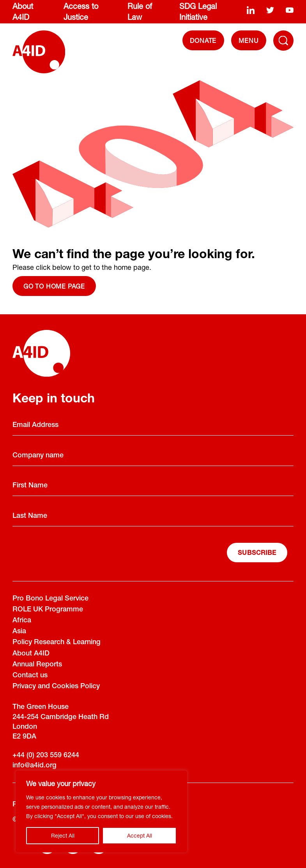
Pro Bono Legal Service (50, 599)
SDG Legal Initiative (198, 12)
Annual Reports (37, 665)
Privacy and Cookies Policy (56, 687)
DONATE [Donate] (203, 40)
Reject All (63, 835)
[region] (101, 811)
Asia (19, 632)
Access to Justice (81, 12)
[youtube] (290, 10)
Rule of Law (140, 12)
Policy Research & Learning (57, 643)
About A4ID (23, 12)
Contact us (30, 676)
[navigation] (249, 40)
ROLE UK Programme (48, 610)
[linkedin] (251, 10)
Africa (22, 621)
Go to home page (54, 286)
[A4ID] (39, 52)
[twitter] (270, 10)
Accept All (140, 835)
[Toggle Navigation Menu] (283, 41)
